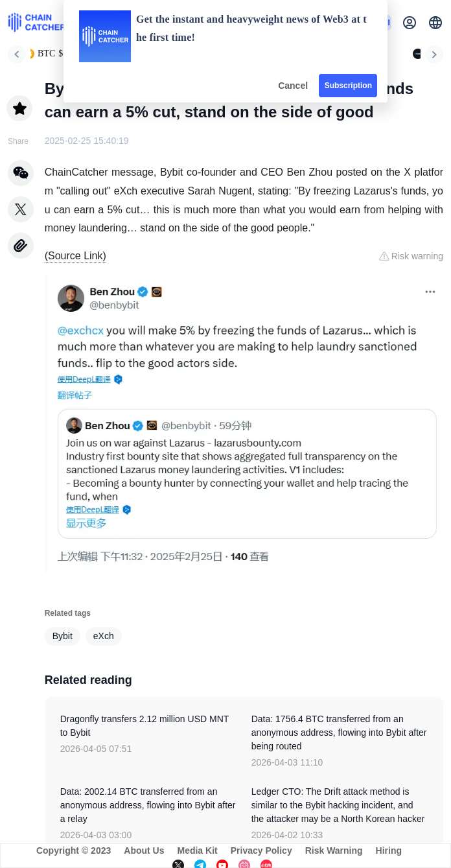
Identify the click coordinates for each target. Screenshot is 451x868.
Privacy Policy (261, 850)
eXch (104, 636)
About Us (144, 850)
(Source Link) (75, 256)
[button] (435, 23)
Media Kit (197, 850)
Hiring (389, 850)
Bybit (63, 636)
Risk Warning (334, 850)
